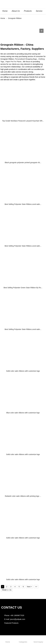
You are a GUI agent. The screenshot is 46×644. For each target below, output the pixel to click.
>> (36, 587)
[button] (41, 31)
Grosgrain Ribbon (15, 18)
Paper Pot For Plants (13, 62)
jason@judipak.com (18, 619)
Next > (30, 587)
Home (3, 18)
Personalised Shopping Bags (26, 59)
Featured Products (11, 623)
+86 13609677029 (17, 615)
